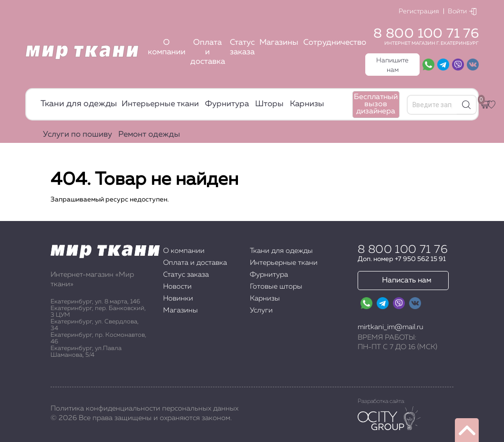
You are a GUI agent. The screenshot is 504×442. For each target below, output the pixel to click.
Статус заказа (242, 47)
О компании (167, 47)
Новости (177, 286)
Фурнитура (227, 104)
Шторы (269, 104)
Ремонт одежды (149, 135)
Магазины (279, 43)
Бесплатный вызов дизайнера (376, 104)
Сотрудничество (335, 43)
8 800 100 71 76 (426, 34)
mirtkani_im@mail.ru (391, 327)
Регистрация (419, 11)
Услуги (261, 310)
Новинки (178, 298)
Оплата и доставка (208, 52)
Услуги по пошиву (77, 135)
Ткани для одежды (79, 104)
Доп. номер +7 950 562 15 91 (402, 259)
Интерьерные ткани (160, 104)
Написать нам (407, 281)
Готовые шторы (276, 286)
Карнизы (307, 104)
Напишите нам (392, 65)
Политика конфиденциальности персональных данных (144, 408)
